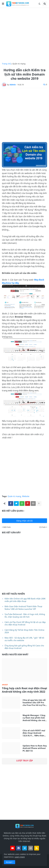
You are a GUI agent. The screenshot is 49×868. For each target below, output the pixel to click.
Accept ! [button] (10, 862)
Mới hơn (7, 527)
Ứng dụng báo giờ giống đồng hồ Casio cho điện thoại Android (24, 647)
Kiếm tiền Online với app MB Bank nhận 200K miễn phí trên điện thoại (25, 600)
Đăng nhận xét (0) (24, 521)
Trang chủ (6, 64)
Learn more (20, 857)
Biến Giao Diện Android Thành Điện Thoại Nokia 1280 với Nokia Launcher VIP (23, 608)
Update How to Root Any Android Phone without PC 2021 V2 (35, 748)
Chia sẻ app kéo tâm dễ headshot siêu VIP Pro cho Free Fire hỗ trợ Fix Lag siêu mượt (34, 703)
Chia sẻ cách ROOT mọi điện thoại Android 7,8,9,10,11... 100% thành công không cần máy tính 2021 (34, 733)
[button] (3, 4)
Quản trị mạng (19, 64)
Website (26, 496)
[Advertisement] (24, 35)
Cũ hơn (43, 527)
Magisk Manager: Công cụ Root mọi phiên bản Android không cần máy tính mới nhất (34, 718)
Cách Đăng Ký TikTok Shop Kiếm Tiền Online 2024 (24, 631)
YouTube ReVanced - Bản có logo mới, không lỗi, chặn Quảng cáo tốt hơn (25, 615)
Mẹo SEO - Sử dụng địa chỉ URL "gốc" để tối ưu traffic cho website (24, 639)
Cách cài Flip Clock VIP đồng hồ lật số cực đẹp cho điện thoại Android (25, 623)
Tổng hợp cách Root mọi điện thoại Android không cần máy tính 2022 (24, 690)
